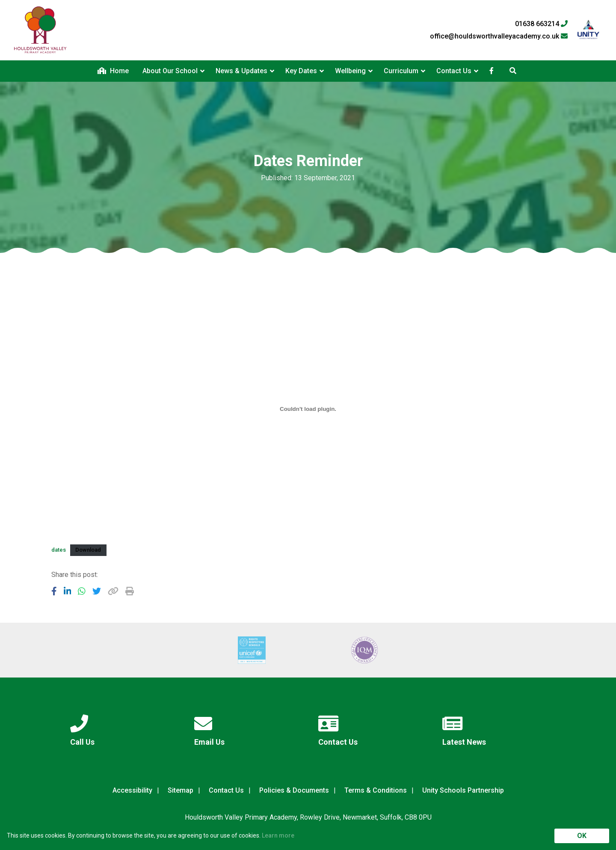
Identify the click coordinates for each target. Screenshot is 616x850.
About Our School (170, 71)
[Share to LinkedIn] (68, 591)
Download (88, 550)
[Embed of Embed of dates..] (308, 409)
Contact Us (454, 71)
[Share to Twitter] (97, 591)
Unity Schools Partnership (463, 790)
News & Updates (241, 71)
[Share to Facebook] (54, 591)
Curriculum (401, 71)
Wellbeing (350, 71)
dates (59, 550)
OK (582, 836)
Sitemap (181, 790)
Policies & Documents (294, 790)
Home (113, 71)
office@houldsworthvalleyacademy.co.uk (499, 36)
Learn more (278, 835)
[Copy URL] (113, 591)
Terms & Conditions (376, 790)
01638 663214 (541, 24)
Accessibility (132, 790)
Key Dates (301, 71)
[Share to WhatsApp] (82, 591)
